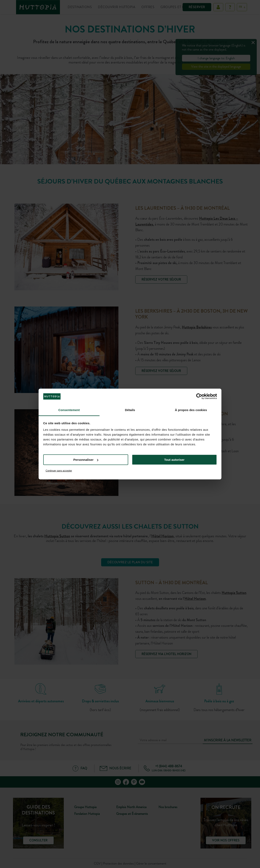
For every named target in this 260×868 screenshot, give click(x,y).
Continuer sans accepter (59, 471)
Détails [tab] (130, 410)
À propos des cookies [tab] (191, 410)
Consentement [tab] (69, 410)
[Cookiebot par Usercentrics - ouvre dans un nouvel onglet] (199, 396)
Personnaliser (86, 460)
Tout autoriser (174, 460)
